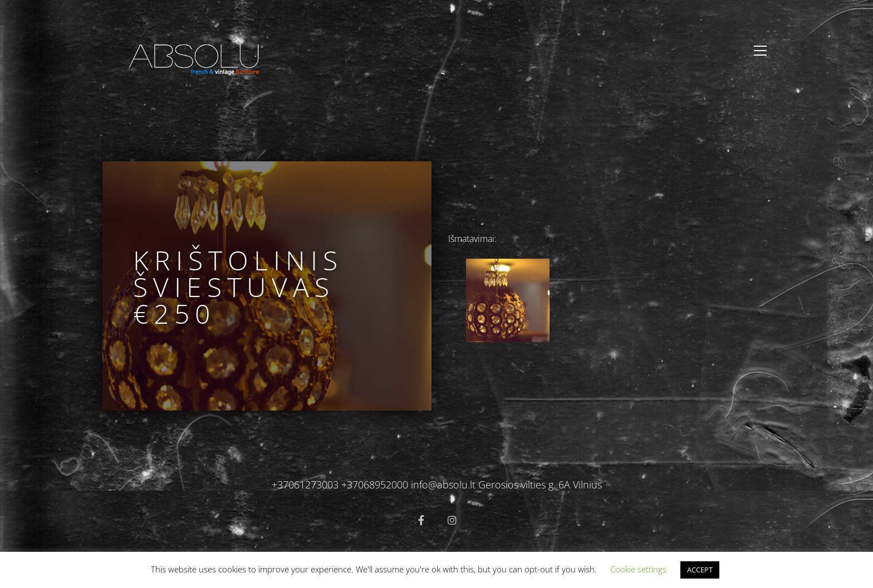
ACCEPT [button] (700, 570)
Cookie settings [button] (638, 569)
